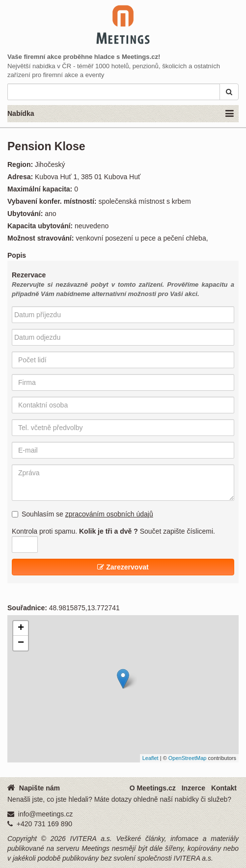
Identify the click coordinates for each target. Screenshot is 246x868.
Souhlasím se (82, 514)
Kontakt (224, 788)
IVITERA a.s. (91, 839)
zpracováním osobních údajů (109, 514)
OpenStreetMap (188, 758)
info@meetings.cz (45, 814)
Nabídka (121, 114)
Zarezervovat (123, 567)
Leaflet (150, 758)
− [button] (21, 643)
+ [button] (21, 628)
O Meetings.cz (153, 788)
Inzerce (193, 788)
